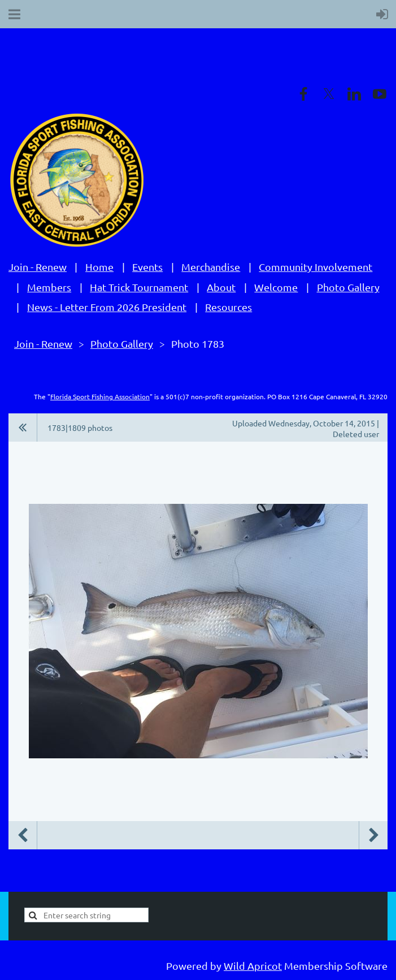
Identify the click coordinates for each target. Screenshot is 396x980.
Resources (229, 307)
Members (49, 287)
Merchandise (211, 267)
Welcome (276, 287)
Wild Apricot (253, 966)
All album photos (23, 428)
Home (99, 267)
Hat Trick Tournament (139, 287)
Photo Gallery (348, 287)
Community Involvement (316, 267)
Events (147, 267)
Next (373, 835)
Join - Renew (38, 267)
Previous (23, 835)
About (221, 287)
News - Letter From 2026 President (107, 307)
